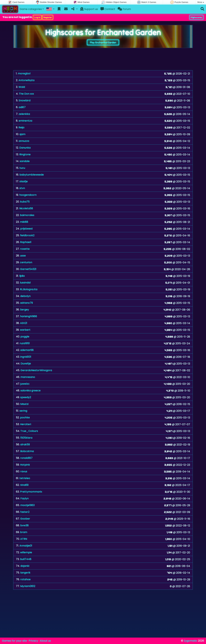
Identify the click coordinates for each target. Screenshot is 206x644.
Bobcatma (27, 451)
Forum (124, 9)
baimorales (27, 215)
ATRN (24, 539)
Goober (25, 519)
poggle (25, 337)
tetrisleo (25, 478)
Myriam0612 (28, 586)
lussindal (25, 283)
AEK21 (24, 323)
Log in (37, 17)
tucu (22, 168)
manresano (28, 377)
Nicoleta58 (26, 208)
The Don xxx (26, 94)
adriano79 (26, 303)
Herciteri (26, 424)
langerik (25, 573)
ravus (24, 471)
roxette (25, 249)
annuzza (24, 141)
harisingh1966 (29, 316)
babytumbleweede (32, 175)
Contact (108, 9)
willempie (26, 552)
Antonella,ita (26, 80)
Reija (21, 127)
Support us (89, 9)
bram (24, 532)
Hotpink (25, 465)
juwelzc (25, 384)
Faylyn (25, 498)
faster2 (25, 512)
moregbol (24, 73)
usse (23, 256)
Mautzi (24, 404)
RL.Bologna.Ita (29, 289)
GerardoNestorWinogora (36, 370)
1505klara (26, 438)
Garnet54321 (28, 269)
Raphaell (26, 242)
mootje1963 (27, 505)
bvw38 (24, 525)
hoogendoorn (28, 195)
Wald (22, 87)
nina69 (24, 485)
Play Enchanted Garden (103, 42)
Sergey (25, 310)
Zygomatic (191, 641)
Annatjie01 (26, 546)
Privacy (33, 641)
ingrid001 (26, 357)
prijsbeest (27, 229)
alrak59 (25, 444)
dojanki (25, 566)
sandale (25, 161)
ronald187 (26, 458)
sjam (22, 134)
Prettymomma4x (31, 492)
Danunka (25, 148)
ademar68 (27, 350)
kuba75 (25, 202)
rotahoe (25, 579)
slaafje (24, 181)
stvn (22, 188)
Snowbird (25, 100)
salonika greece (30, 390)
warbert (25, 330)
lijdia (22, 276)
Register (48, 17)
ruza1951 (25, 343)
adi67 (22, 107)
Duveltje (26, 364)
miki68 (24, 222)
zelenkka (24, 114)
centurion (26, 262)
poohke (25, 417)
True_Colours (29, 431)
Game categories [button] (31, 9)
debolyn (25, 296)
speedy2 (26, 397)
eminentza (25, 121)
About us (45, 641)
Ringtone (25, 154)
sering (23, 411)
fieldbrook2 (27, 235)
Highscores (196, 17)
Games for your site (14, 641)
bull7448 (26, 559)
